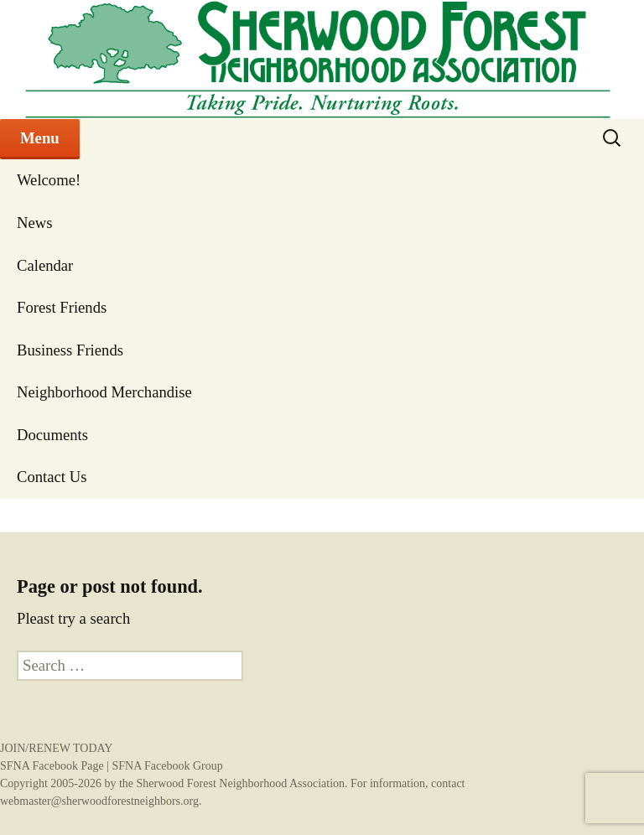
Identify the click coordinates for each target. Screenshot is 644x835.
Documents (52, 435)
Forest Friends (62, 307)
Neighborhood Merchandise (104, 392)
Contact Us (52, 477)
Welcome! (49, 180)
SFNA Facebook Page (52, 766)
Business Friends (70, 350)
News (35, 223)
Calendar (45, 265)
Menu (40, 138)
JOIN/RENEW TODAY (56, 748)
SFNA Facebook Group (167, 766)
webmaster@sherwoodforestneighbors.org (99, 801)
